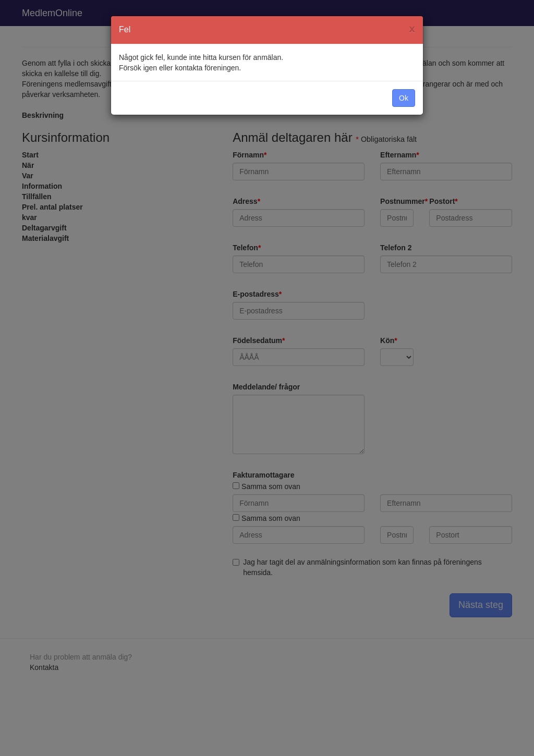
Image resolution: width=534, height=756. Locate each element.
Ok (404, 98)
